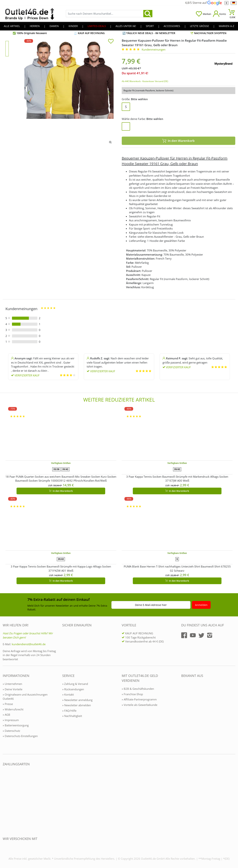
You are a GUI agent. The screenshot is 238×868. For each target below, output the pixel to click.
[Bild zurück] (29, 93)
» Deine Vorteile (13, 689)
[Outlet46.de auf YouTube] (193, 635)
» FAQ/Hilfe (69, 711)
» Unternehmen (12, 684)
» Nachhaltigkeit (72, 716)
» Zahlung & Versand (75, 684)
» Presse (8, 704)
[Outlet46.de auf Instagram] (210, 635)
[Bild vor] (109, 93)
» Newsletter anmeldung (77, 700)
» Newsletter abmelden (77, 705)
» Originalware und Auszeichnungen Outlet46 (25, 697)
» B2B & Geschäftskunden (138, 689)
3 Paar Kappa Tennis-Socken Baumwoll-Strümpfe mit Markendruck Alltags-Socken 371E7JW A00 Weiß (177, 479)
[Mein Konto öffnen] (219, 14)
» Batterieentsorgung (16, 725)
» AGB (6, 715)
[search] (148, 14)
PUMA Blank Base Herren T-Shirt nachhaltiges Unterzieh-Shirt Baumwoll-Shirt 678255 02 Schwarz (177, 568)
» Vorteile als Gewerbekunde (139, 705)
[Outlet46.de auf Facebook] (184, 635)
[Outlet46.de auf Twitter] (201, 635)
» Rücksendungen (73, 689)
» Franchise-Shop (132, 694)
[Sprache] (234, 3)
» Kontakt (68, 694)
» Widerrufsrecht (13, 709)
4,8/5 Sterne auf (203, 3)
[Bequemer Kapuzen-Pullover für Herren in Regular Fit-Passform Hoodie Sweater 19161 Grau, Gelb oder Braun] (69, 93)
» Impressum (11, 720)
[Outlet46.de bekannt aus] (184, 715)
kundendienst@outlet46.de (29, 644)
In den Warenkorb (178, 141)
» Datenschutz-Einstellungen (20, 736)
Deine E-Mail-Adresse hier (151, 605)
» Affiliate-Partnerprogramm (139, 699)
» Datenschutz (11, 731)
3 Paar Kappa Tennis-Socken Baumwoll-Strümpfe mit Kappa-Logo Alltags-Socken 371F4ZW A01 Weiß (61, 568)
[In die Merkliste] (111, 42)
